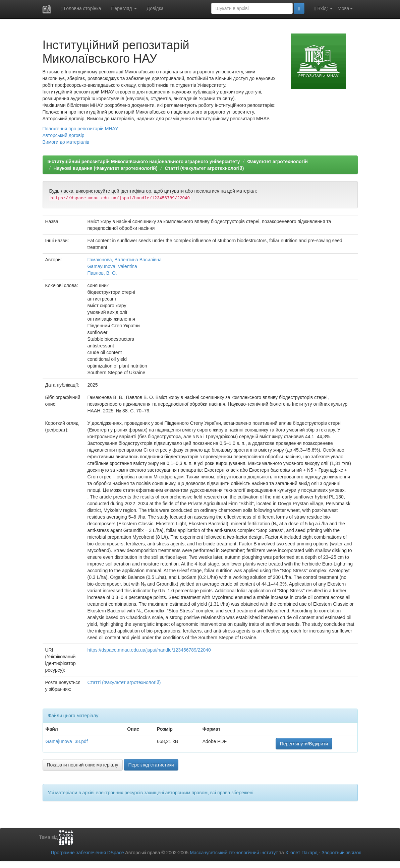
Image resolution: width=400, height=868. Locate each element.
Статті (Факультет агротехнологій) (204, 168)
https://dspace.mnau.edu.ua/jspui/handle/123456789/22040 (149, 650)
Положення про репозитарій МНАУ (80, 129)
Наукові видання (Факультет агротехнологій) (105, 168)
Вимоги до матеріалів (66, 142)
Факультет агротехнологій (277, 161)
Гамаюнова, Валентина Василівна (124, 260)
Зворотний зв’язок (341, 853)
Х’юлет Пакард (301, 853)
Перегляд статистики (151, 765)
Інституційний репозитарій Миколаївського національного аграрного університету (144, 161)
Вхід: (324, 9)
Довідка (155, 8)
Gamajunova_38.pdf (67, 741)
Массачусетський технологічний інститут (234, 853)
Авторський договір (64, 135)
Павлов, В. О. (102, 273)
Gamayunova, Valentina (112, 266)
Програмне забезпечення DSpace (87, 853)
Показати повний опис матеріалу (83, 765)
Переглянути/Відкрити (304, 744)
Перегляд (124, 8)
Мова (345, 8)
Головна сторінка (81, 9)
